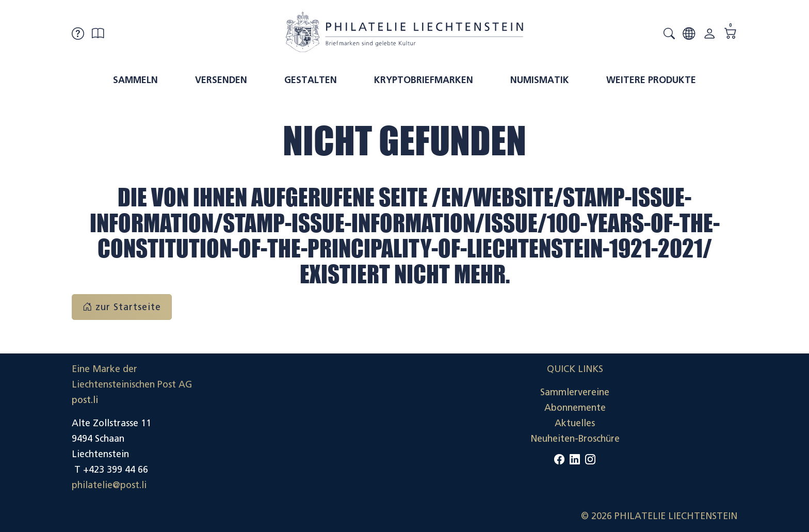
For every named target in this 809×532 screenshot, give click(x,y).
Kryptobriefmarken (424, 80)
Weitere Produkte (651, 80)
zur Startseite (122, 307)
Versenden (221, 80)
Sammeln (135, 80)
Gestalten (311, 80)
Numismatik (540, 80)
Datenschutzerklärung (690, 423)
